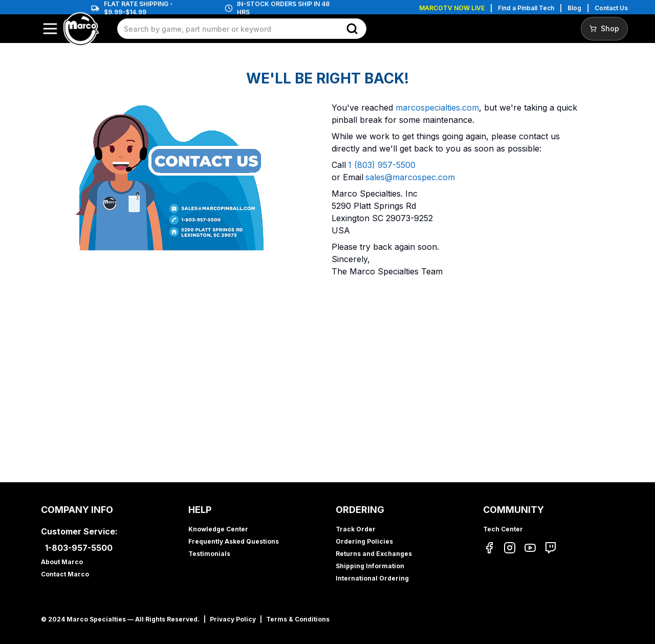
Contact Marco (65, 574)
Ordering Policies (364, 541)
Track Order (356, 529)
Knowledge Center (218, 529)
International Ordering (372, 578)
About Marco (62, 562)
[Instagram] (510, 548)
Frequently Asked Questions (234, 541)
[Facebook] (489, 548)
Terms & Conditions (298, 619)
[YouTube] (530, 548)
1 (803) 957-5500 (382, 165)
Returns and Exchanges (374, 554)
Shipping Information (370, 566)
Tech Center (503, 529)
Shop (604, 28)
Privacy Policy (233, 619)
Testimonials (209, 554)
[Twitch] (551, 548)
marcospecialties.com (437, 108)
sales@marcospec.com (410, 177)
